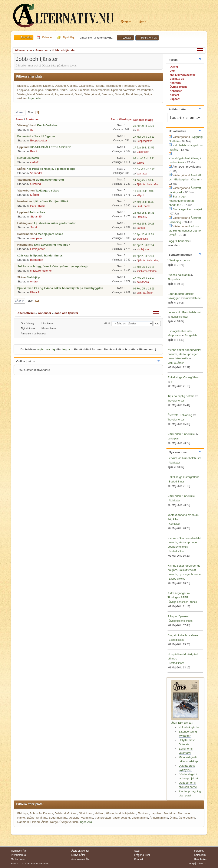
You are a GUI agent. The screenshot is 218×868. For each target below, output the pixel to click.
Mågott (35, 195)
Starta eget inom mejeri (187, 209)
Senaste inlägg (145, 120)
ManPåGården (145, 293)
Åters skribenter (80, 851)
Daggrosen (143, 152)
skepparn (36, 238)
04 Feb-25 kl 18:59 (144, 289)
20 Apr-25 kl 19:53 (144, 235)
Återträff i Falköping (180, 415)
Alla (38, 98)
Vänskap (173, 260)
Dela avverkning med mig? (52, 245)
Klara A (35, 292)
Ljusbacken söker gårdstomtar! (55, 223)
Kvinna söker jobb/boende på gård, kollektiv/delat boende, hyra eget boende (184, 570)
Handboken (200, 859)
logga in (68, 349)
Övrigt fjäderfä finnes (181, 621)
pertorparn (173, 439)
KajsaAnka (143, 282)
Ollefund (36, 184)
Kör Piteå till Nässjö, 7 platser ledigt (51, 169)
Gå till (107, 323)
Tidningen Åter (19, 851)
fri (172, 382)
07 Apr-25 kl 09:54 (144, 245)
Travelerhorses (176, 401)
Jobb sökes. (38, 212)
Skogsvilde (174, 279)
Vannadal (36, 173)
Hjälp (192, 864)
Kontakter (174, 524)
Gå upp (19, 301)
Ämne (19, 119)
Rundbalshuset (193, 298)
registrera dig (46, 349)
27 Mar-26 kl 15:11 (144, 137)
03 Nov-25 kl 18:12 (144, 158)
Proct (34, 151)
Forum (126, 22)
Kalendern (200, 855)
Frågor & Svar (142, 855)
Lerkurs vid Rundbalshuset (184, 312)
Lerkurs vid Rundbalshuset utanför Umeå (185, 231)
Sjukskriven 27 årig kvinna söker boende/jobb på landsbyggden (60, 288)
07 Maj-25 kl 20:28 (144, 224)
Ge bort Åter (18, 859)
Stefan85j (36, 217)
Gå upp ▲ (202, 864)
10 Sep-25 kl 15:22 (144, 169)
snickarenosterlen (41, 271)
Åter (143, 22)
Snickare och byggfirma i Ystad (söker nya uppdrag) (52, 266)
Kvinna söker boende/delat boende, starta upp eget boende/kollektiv (184, 354)
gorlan (186, 261)
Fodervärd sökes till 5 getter (36, 136)
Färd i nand (37, 206)
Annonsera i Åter (81, 859)
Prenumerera (18, 855)
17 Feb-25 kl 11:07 (144, 278)
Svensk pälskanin (179, 275)
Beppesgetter (39, 140)
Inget (31, 98)
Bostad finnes (177, 482)
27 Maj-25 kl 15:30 (144, 202)
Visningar (125, 119)
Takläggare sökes (47, 191)
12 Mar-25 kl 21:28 (144, 267)
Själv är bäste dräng (148, 184)
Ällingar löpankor (178, 616)
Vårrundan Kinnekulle (181, 434)
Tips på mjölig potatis (181, 396)
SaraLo (35, 227)
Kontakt (139, 859)
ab (32, 130)
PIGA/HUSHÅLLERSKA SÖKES (50, 147)
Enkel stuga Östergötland (184, 377)
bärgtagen (37, 260)
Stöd (137, 851)
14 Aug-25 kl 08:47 (144, 180)
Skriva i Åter (78, 855)
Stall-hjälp (33, 277)
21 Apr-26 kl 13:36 (144, 126)
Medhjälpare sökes (50, 234)
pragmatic (142, 239)
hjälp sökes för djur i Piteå (50, 201)
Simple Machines (40, 864)
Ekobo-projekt (177, 579)
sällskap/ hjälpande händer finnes (40, 256)
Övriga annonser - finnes (183, 602)
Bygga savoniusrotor (50, 180)
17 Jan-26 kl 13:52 (144, 148)
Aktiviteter (174, 463)
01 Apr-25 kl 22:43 (144, 256)
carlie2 (34, 162)
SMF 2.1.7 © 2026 (20, 864)
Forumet (199, 851)
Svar (114, 119)
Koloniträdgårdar (189, 727)
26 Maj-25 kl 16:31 (144, 213)
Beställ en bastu (28, 158)
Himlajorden (38, 249)
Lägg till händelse (179, 241)
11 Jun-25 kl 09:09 (144, 191)
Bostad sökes (176, 551)
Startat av (32, 119)
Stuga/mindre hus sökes (183, 635)
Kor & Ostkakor (47, 125)
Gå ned (19, 112)
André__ (35, 281)
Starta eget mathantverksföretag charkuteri (182, 201)
